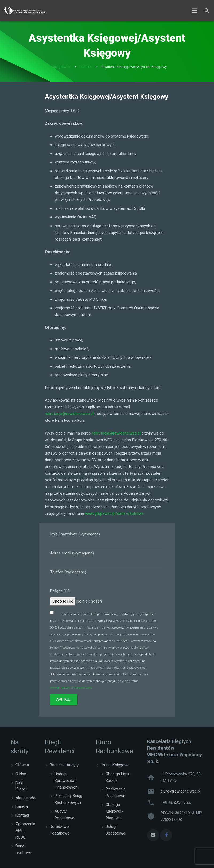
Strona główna (59, 68)
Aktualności (26, 799)
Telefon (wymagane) (107, 580)
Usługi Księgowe (115, 766)
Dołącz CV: (107, 600)
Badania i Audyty (64, 766)
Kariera (86, 68)
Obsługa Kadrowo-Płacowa (114, 812)
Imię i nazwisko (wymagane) (107, 542)
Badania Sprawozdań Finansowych (66, 782)
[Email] (153, 836)
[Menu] (195, 11)
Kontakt (22, 816)
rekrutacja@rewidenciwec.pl (69, 415)
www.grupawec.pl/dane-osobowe (114, 515)
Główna (22, 766)
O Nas (21, 775)
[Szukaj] (207, 11)
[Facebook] (166, 836)
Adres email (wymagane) (107, 561)
